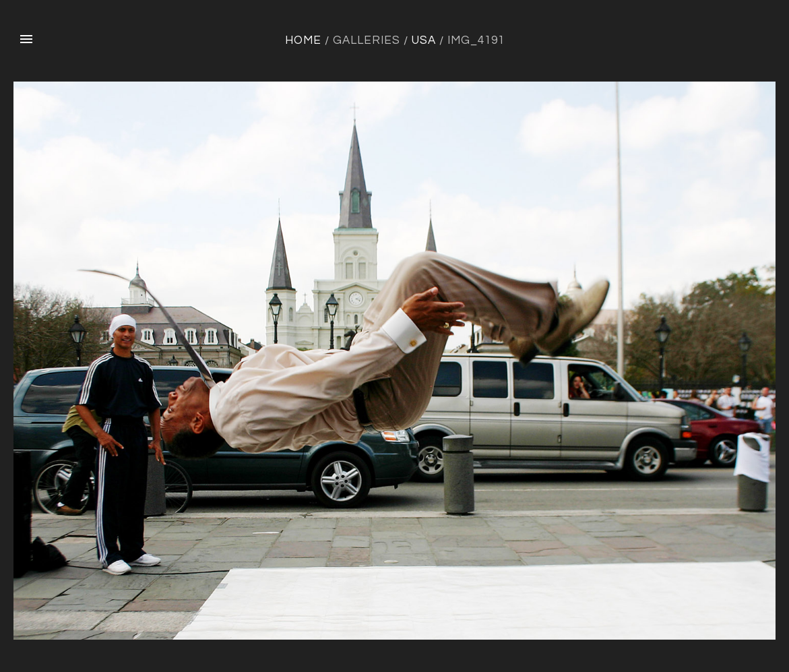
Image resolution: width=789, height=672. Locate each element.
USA (424, 40)
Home (303, 40)
